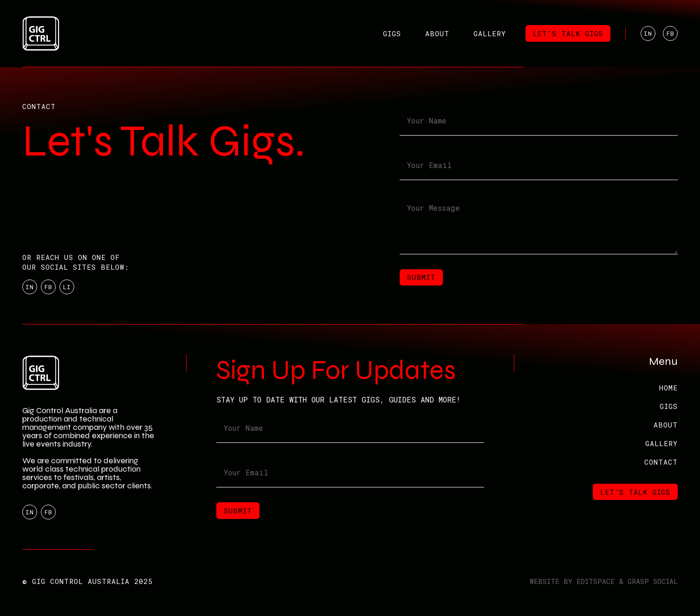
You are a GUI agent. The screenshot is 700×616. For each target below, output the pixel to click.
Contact (661, 462)
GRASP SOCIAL (653, 581)
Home (668, 388)
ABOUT (666, 425)
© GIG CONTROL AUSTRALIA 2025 (87, 581)
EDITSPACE (596, 581)
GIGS (669, 406)
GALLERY (661, 443)
